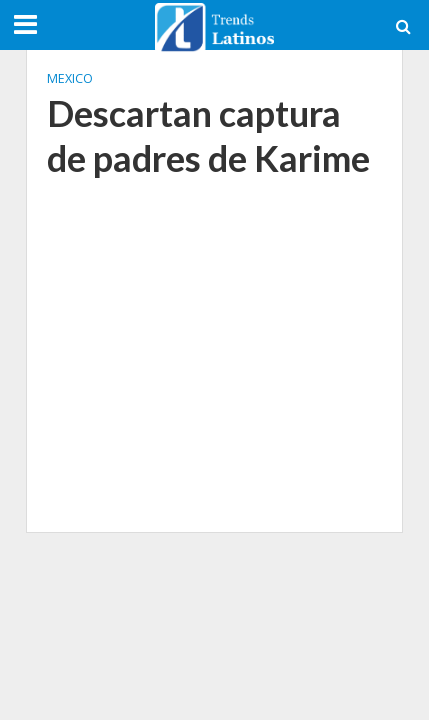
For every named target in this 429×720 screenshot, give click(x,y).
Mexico (70, 78)
